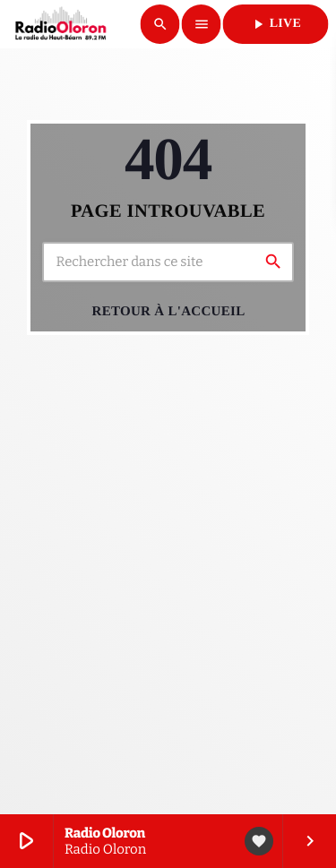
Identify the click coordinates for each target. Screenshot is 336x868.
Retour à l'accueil (169, 312)
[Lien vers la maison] (60, 24)
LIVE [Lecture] (276, 24)
